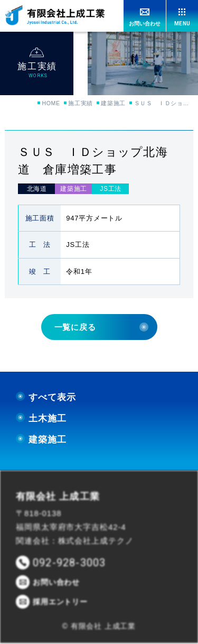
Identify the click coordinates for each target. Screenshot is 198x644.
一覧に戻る (101, 328)
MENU (182, 24)
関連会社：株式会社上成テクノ (75, 542)
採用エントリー (60, 603)
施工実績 (76, 104)
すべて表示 (46, 398)
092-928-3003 (69, 564)
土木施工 (41, 419)
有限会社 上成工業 (58, 497)
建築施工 (112, 104)
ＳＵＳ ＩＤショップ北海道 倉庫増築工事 (164, 104)
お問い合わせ (145, 24)
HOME (44, 104)
